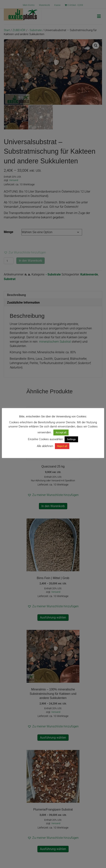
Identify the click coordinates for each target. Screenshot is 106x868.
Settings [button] (71, 439)
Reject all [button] (62, 446)
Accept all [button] (61, 432)
